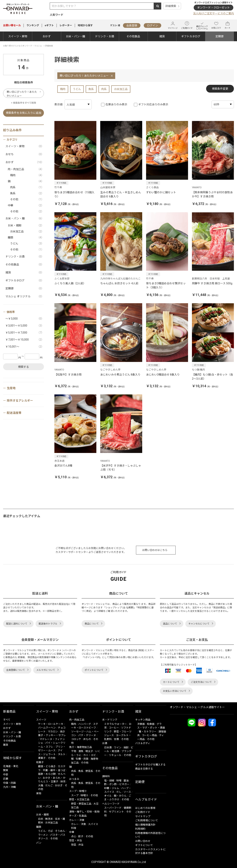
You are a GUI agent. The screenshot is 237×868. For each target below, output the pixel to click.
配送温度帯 (14, 413)
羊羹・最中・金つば (54, 770)
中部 (6, 775)
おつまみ (74, 779)
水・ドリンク (110, 720)
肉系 (104, 89)
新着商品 (9, 712)
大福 (41, 785)
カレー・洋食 (77, 820)
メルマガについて (46, 670)
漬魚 (81, 751)
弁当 (81, 845)
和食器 (151, 724)
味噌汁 (84, 795)
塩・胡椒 (109, 781)
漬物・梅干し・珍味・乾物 (84, 812)
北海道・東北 (11, 766)
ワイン (118, 748)
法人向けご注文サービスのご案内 (213, 13)
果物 (39, 793)
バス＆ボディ (143, 743)
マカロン (53, 732)
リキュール (115, 755)
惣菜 (74, 845)
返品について (170, 624)
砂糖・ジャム (112, 788)
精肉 (63, 89)
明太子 (89, 751)
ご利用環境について (147, 820)
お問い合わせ (143, 841)
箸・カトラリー (148, 732)
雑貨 (162, 36)
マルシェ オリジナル (25, 296)
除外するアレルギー (20, 401)
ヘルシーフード (111, 804)
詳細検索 (171, 6)
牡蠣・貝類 (82, 759)
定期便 (220, 36)
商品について (92, 624)
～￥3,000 (25, 319)
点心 (74, 836)
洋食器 (141, 724)
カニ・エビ (90, 755)
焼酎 (126, 748)
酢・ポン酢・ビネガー (117, 784)
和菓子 (40, 762)
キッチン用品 (143, 720)
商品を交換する (144, 769)
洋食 (83, 824)
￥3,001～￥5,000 (25, 326)
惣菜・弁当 (75, 840)
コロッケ (76, 739)
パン (39, 843)
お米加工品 (121, 89)
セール (12, 25)
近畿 (6, 779)
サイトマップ (143, 816)
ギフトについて (144, 845)
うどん (77, 89)
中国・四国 (9, 783)
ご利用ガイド (187, 25)
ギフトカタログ (191, 36)
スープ (75, 795)
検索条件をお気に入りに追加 (24, 113)
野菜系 (89, 771)
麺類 (26, 238)
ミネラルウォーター (115, 724)
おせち (25, 154)
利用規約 (140, 829)
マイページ (173, 25)
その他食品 (133, 36)
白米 (41, 819)
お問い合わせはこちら (155, 550)
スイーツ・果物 (18, 36)
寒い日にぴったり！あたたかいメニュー (84, 76)
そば (50, 831)
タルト (62, 754)
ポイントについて (94, 670)
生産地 (11, 388)
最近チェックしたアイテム (202, 25)
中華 (26, 205)
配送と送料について (17, 624)
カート (227, 25)
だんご (49, 785)
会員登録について (16, 670)
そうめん (60, 831)
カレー (75, 824)
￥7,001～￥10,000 (25, 340)
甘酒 (116, 739)
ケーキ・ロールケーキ (51, 724)
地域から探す (85, 25)
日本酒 (108, 748)
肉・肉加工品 (26, 169)
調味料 (106, 776)
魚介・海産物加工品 (81, 747)
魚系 (91, 89)
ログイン (152, 25)
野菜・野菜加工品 (81, 804)
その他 (27, 199)
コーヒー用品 (149, 735)
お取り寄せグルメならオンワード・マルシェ (23, 46)
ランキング (33, 25)
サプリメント (116, 812)
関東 (6, 770)
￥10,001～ (25, 347)
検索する (24, 367)
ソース (127, 792)
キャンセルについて (199, 624)
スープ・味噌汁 (78, 791)
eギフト (49, 25)
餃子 (81, 836)
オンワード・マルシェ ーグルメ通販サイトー (197, 707)
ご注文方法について (201, 682)
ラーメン (43, 835)
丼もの (87, 739)
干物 (74, 751)
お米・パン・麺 (75, 36)
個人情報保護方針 (145, 825)
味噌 (119, 781)
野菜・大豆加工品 (79, 799)
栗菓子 (42, 758)
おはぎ (59, 785)
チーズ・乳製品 (78, 816)
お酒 (105, 743)
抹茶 (63, 782)
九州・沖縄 (9, 787)
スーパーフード (113, 808)
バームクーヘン (47, 728)
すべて (7, 720)
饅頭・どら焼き (47, 766)
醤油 (126, 781)
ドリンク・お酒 (105, 36)
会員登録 (132, 25)
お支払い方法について (175, 691)
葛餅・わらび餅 (47, 774)
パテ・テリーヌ (87, 735)
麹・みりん (120, 796)
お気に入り (216, 25)
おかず (47, 36)
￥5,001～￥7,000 (25, 333)
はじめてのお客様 (145, 808)
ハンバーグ (85, 724)
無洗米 (49, 819)
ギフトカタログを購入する (150, 765)
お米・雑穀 (26, 226)
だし (119, 792)
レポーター (66, 25)
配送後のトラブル (48, 624)
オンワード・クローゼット (213, 8)
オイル (108, 796)
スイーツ (41, 720)
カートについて (171, 682)
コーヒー (114, 728)
